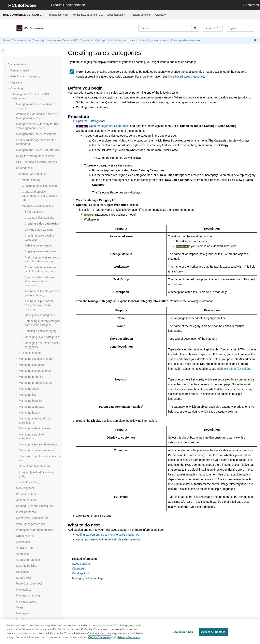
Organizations (25, 404)
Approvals (22, 422)
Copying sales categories (40, 120)
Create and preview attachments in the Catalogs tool (39, 64)
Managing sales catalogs (154, 40)
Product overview (58, 15)
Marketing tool (25, 356)
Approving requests (28, 428)
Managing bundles (30, 269)
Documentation (116, 15)
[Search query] (169, 28)
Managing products (31, 245)
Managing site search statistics (38, 313)
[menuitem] (58, 15)
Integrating (17, 575)
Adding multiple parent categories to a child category (39, 173)
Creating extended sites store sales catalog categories (39, 150)
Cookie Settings (183, 633)
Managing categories (32, 233)
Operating (38, 40)
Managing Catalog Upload (35, 227)
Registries (22, 440)
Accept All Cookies (213, 633)
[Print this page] (256, 41)
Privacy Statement (129, 638)
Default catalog (31, 221)
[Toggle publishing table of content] (3, 50)
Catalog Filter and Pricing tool (35, 374)
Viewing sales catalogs (39, 98)
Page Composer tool (29, 452)
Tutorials (16, 593)
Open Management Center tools (109, 126)
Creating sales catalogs (39, 86)
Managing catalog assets (35, 297)
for (69, 40)
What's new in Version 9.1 (88, 15)
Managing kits (28, 263)
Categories (79, 568)
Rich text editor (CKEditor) (234, 369)
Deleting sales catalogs (39, 114)
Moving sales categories (40, 183)
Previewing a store (28, 523)
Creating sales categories (186, 40)
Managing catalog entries (35, 239)
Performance (18, 617)
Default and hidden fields (34, 334)
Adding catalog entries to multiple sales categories (108, 535)
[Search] (195, 28)
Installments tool (26, 380)
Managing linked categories (42, 205)
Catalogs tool (81, 573)
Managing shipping (28, 464)
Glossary (160, 15)
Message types (26, 506)
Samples (16, 599)
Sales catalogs (34, 80)
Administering (19, 581)
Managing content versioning (37, 319)
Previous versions (140, 15)
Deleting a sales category (40, 199)
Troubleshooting (29, 350)
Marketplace (24, 458)
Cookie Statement (99, 638)
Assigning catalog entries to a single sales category (108, 539)
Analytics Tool (25, 416)
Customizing (18, 587)
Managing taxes (26, 470)
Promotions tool (26, 362)
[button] (20, 60)
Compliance (18, 605)
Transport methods (28, 511)
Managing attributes (31, 275)
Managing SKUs (29, 257)
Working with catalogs (125, 40)
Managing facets (29, 281)
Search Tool (24, 446)
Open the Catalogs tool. (91, 121)
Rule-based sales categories (186, 77)
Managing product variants (36, 251)
